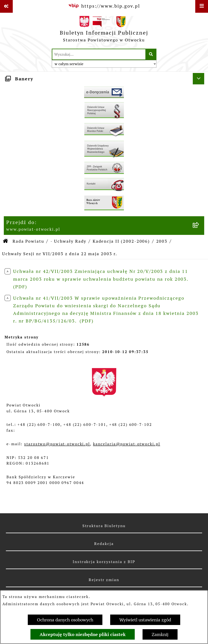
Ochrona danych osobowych (65, 620)
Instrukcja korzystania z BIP (104, 562)
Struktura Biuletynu (104, 526)
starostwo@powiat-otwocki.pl (57, 444)
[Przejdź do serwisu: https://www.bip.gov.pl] (104, 6)
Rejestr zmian (104, 580)
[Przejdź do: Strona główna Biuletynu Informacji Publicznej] (6, 241)
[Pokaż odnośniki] (6, 6)
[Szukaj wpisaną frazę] (151, 54)
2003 (162, 241)
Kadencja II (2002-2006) (121, 241)
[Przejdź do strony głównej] (104, 30)
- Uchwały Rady (68, 241)
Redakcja (104, 544)
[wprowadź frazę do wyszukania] (99, 54)
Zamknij (160, 634)
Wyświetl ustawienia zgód (145, 620)
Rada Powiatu (28, 241)
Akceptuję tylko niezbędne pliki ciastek (83, 634)
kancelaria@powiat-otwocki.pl (127, 444)
